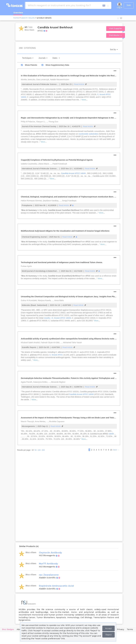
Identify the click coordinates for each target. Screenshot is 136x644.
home (16, 18)
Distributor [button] (115, 35)
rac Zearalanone (49, 575)
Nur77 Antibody (48, 564)
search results (28, 18)
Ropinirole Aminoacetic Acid (56, 586)
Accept (109, 628)
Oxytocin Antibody (50, 553)
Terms (130, 629)
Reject (109, 635)
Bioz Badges (8, 629)
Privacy (121, 629)
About (20, 629)
